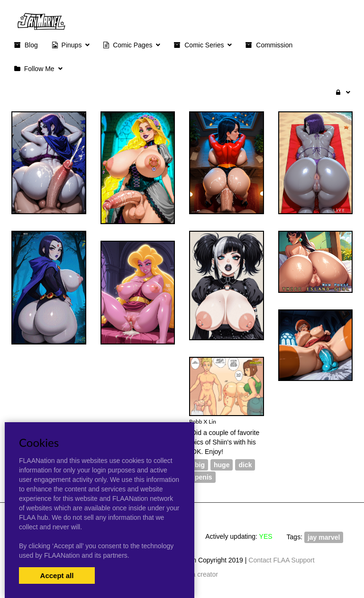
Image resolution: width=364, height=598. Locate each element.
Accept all (57, 575)
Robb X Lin (203, 421)
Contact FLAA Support (281, 560)
